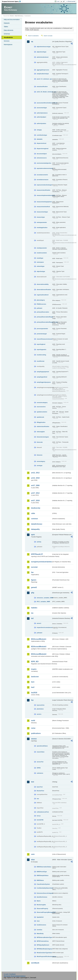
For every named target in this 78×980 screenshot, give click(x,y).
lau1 (33, 682)
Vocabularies (8, 37)
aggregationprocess (43, 70)
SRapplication (41, 422)
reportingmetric (41, 350)
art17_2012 (35, 493)
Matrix (39, 901)
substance (40, 773)
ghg (33, 593)
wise (33, 860)
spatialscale (40, 417)
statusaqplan (41, 432)
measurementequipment (44, 202)
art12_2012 (35, 473)
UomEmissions (41, 925)
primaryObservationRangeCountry (44, 322)
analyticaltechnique (43, 74)
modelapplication (42, 228)
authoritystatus (41, 123)
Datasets (7, 23)
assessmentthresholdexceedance (44, 103)
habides (34, 608)
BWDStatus (40, 880)
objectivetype (41, 271)
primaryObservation (43, 312)
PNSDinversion (41, 304)
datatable (40, 139)
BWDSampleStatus (43, 875)
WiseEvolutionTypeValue (44, 953)
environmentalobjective (44, 163)
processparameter (42, 329)
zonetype (39, 466)
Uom (38, 921)
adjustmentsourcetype (44, 47)
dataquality (35, 529)
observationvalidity (43, 284)
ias (32, 613)
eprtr (33, 535)
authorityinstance (42, 113)
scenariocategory (42, 403)
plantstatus (40, 709)
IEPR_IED (35, 662)
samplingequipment (43, 372)
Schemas (7, 34)
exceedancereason (43, 180)
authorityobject (41, 117)
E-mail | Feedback (10, 974)
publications (36, 733)
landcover (35, 677)
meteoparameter (42, 222)
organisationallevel (43, 295)
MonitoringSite (41, 905)
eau (38, 799)
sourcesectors (41, 407)
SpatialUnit (40, 917)
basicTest (40, 787)
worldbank (35, 963)
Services (7, 41)
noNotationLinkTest (43, 812)
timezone (39, 455)
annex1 (39, 623)
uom (33, 854)
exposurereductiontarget (44, 185)
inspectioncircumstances (44, 627)
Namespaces (8, 45)
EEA (12, 1)
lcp (32, 700)
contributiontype (42, 135)
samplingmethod (42, 377)
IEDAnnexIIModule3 (39, 647)
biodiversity (36, 508)
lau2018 (34, 693)
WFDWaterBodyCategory (44, 949)
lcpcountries (41, 705)
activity (39, 542)
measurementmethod (43, 207)
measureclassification (43, 190)
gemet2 (34, 587)
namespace (40, 262)
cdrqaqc (39, 130)
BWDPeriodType (42, 872)
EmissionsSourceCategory (44, 893)
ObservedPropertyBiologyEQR (44, 912)
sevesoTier (40, 762)
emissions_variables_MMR (44, 598)
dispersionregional (43, 149)
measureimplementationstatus (44, 195)
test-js (39, 816)
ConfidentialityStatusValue (44, 888)
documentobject (42, 154)
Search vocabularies (33, 36)
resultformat (40, 361)
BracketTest (40, 791)
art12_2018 (35, 478)
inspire (34, 669)
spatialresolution (42, 412)
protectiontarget (42, 334)
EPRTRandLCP (37, 554)
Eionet (12, 16)
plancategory (41, 300)
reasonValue (40, 752)
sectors (39, 714)
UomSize (39, 930)
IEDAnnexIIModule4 (39, 654)
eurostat (34, 567)
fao (32, 572)
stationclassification (43, 426)
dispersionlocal (41, 143)
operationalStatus (42, 746)
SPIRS (39, 768)
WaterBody (40, 934)
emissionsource (42, 158)
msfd (33, 721)
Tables (6, 27)
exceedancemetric (42, 175)
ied (32, 618)
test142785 (40, 820)
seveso (34, 739)
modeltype (40, 258)
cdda (33, 513)
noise (33, 728)
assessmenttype (42, 108)
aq (32, 42)
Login (58, 1)
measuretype (41, 217)
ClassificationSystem (43, 884)
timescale (40, 442)
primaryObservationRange (44, 317)
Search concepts (48, 36)
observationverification (44, 290)
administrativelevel (43, 57)
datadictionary (37, 524)
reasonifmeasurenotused (44, 339)
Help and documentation (12, 20)
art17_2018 (35, 501)
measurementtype (42, 212)
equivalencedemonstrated (44, 168)
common (34, 519)
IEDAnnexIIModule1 (39, 639)
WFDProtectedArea (43, 941)
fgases (34, 580)
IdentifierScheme (42, 897)
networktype (40, 266)
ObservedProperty (42, 909)
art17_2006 (35, 485)
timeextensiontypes (43, 437)
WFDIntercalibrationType (44, 937)
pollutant (39, 308)
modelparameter (42, 248)
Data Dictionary (19, 16)
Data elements (8, 30)
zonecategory (41, 461)
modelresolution (42, 253)
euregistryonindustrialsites (41, 562)
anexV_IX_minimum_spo (44, 79)
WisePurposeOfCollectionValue (44, 956)
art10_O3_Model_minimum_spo (44, 92)
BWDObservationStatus (44, 867)
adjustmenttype (41, 52)
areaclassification (42, 87)
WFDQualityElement (43, 945)
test (32, 782)
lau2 (33, 687)
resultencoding (41, 355)
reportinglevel (41, 344)
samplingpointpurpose (44, 382)
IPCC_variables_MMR (43, 602)
